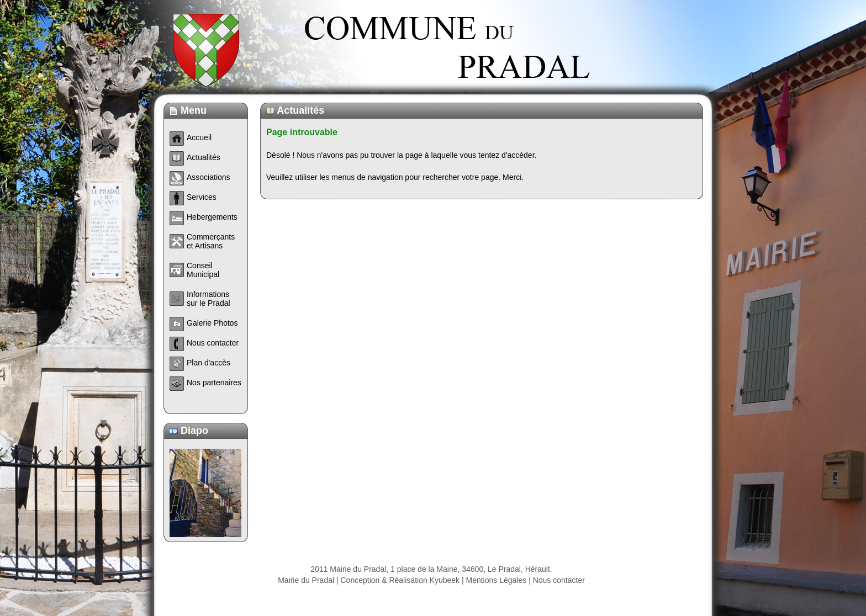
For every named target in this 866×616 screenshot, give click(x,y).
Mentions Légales (497, 580)
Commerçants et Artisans (211, 241)
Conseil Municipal (203, 270)
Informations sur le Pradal (208, 299)
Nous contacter (559, 580)
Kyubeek (445, 580)
